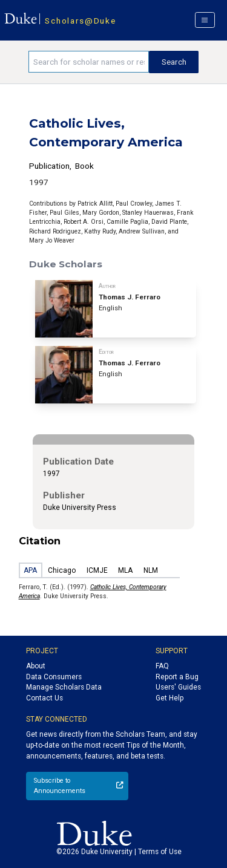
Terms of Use (160, 852)
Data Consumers (54, 677)
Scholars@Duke (80, 21)
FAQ (162, 666)
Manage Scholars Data (64, 687)
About (36, 666)
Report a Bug (177, 677)
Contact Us (44, 698)
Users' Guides (178, 687)
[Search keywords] (89, 62)
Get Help (169, 698)
